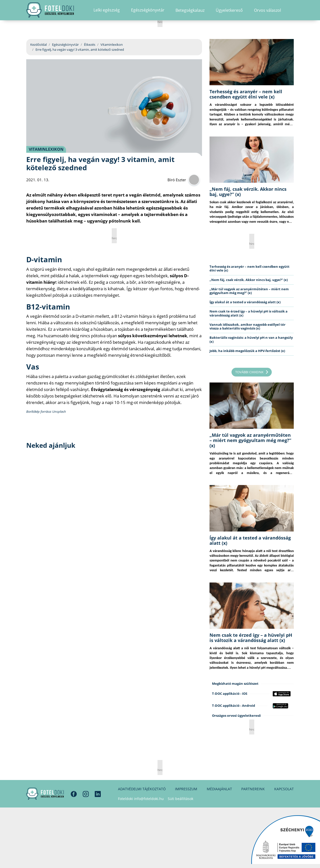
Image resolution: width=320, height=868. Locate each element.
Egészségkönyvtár (65, 44)
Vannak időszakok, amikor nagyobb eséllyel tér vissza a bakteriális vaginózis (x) (247, 326)
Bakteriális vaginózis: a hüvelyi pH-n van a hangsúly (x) (251, 339)
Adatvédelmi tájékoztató (142, 789)
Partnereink (253, 789)
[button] (292, 14)
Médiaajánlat (219, 789)
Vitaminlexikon (112, 44)
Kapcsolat (284, 789)
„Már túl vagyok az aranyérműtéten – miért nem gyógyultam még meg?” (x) (249, 291)
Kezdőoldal (38, 44)
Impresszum (186, 789)
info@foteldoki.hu (149, 799)
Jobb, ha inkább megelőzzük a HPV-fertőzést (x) (247, 351)
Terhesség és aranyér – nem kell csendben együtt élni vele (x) (246, 94)
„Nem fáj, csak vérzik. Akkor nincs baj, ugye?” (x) (248, 192)
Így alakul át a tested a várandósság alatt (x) (245, 302)
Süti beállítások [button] (180, 799)
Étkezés (90, 44)
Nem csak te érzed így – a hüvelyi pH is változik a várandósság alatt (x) (248, 313)
